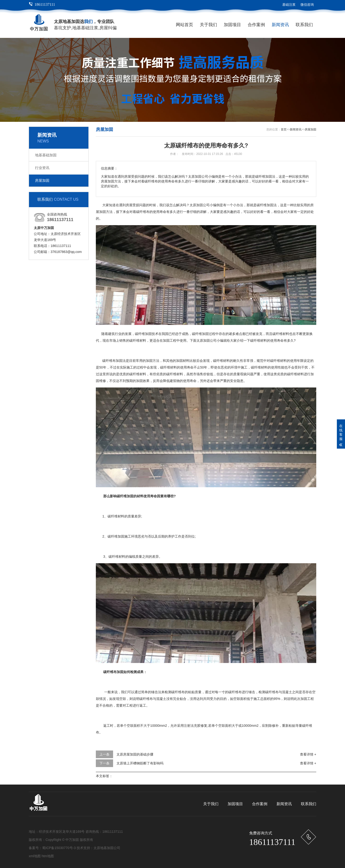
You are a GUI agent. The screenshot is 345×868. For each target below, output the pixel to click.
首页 (284, 129)
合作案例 (256, 25)
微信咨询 (307, 5)
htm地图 (48, 856)
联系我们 (304, 25)
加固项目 (232, 25)
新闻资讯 (280, 25)
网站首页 (184, 25)
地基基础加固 (46, 155)
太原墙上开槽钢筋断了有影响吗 (140, 763)
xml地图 (35, 856)
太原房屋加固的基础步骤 (135, 754)
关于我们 (208, 25)
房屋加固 (42, 180)
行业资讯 (42, 168)
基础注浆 (289, 5)
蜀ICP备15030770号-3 (59, 848)
